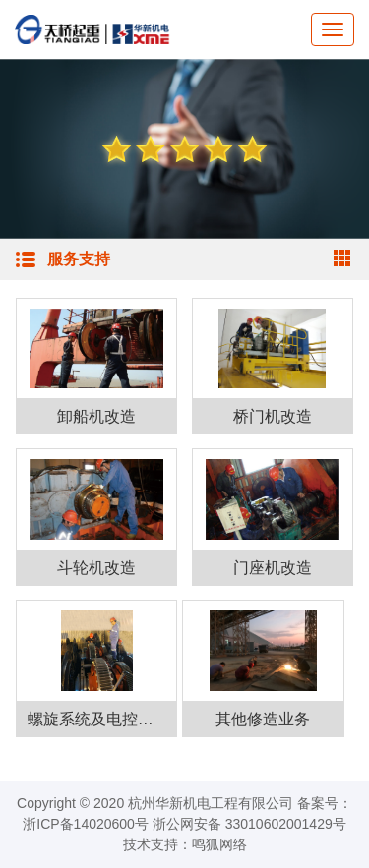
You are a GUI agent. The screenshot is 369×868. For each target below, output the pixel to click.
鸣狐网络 (219, 844)
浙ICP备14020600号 (86, 824)
